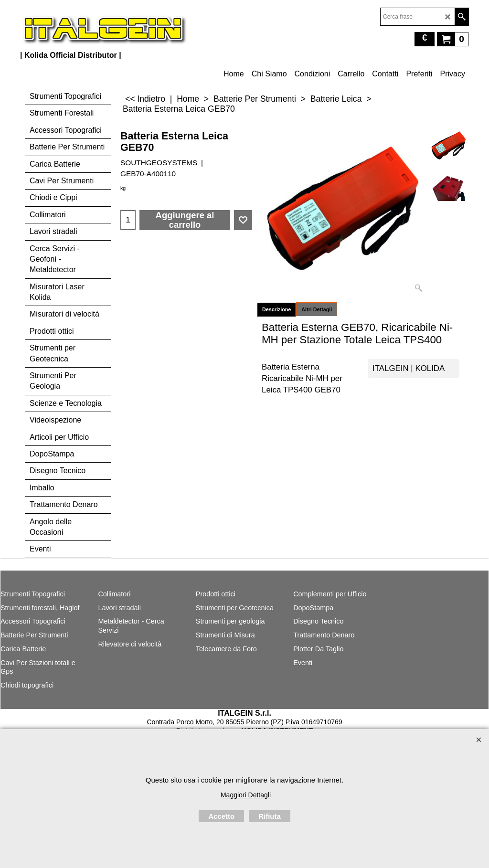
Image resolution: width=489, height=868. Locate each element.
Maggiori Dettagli (246, 795)
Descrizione (276, 309)
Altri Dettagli (317, 309)
